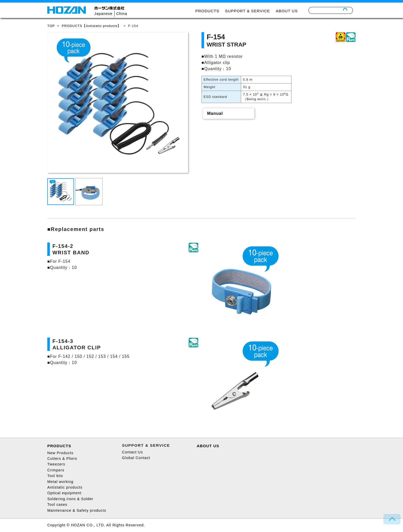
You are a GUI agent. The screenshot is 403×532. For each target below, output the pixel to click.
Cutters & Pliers (62, 459)
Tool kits (55, 476)
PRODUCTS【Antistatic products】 (91, 26)
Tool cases (57, 505)
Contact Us (132, 452)
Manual (215, 113)
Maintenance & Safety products (77, 510)
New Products (60, 453)
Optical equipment (64, 493)
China (122, 14)
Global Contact (136, 458)
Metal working (60, 482)
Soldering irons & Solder (70, 499)
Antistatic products (65, 487)
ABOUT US (287, 11)
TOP (51, 26)
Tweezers (56, 464)
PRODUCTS (207, 11)
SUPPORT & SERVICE (248, 11)
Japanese (103, 14)
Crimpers (56, 470)
